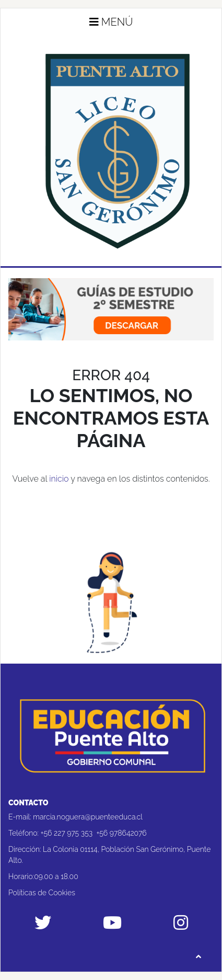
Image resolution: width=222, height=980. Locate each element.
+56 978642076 (121, 833)
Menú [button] (111, 22)
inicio (59, 479)
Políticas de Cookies (42, 893)
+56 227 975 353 (67, 833)
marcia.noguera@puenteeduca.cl (88, 817)
